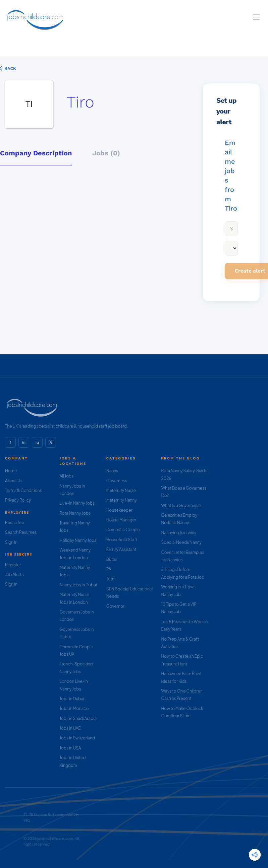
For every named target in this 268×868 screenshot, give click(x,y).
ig (37, 442)
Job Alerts (14, 574)
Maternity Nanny (122, 500)
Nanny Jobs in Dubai (78, 585)
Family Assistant (121, 549)
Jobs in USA (70, 748)
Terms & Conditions (23, 490)
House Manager (121, 520)
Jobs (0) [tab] (106, 153)
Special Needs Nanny (181, 542)
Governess (117, 481)
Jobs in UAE (70, 728)
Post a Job (15, 523)
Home (11, 471)
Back (10, 69)
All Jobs (66, 476)
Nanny (112, 471)
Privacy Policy (18, 500)
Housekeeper (119, 510)
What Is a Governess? (181, 505)
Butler (112, 559)
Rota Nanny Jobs (75, 513)
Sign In (11, 542)
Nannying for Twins (179, 533)
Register (13, 565)
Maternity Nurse (121, 490)
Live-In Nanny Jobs (77, 503)
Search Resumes (21, 532)
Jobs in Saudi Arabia (78, 718)
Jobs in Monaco (74, 708)
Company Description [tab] (36, 153)
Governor (115, 606)
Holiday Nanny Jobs (78, 540)
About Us (14, 481)
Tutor (111, 579)
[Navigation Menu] (256, 17)
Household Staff (122, 540)
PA (109, 569)
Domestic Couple (123, 530)
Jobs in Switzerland (77, 738)
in (24, 442)
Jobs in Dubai (72, 699)
